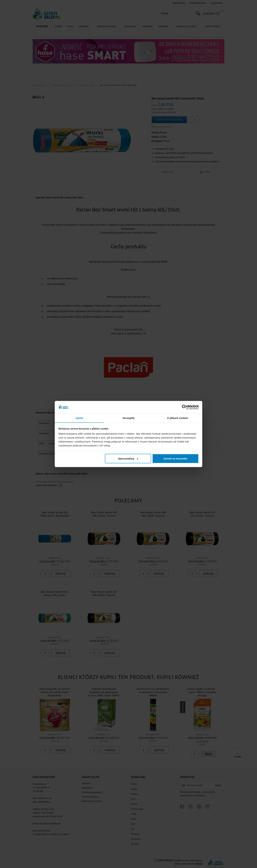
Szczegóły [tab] (128, 418)
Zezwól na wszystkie (175, 459)
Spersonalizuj (128, 459)
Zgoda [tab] (79, 418)
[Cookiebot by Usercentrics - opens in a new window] (184, 407)
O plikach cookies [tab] (178, 418)
